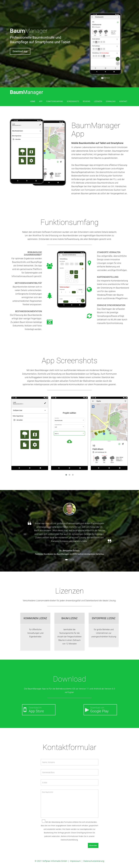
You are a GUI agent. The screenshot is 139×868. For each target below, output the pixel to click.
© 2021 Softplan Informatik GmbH (51, 861)
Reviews (86, 101)
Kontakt (123, 101)
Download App (20, 51)
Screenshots (73, 101)
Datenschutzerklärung (94, 861)
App (41, 101)
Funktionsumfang (55, 101)
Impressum (75, 861)
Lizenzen (98, 101)
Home (33, 101)
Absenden (93, 845)
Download (111, 101)
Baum (27, 92)
